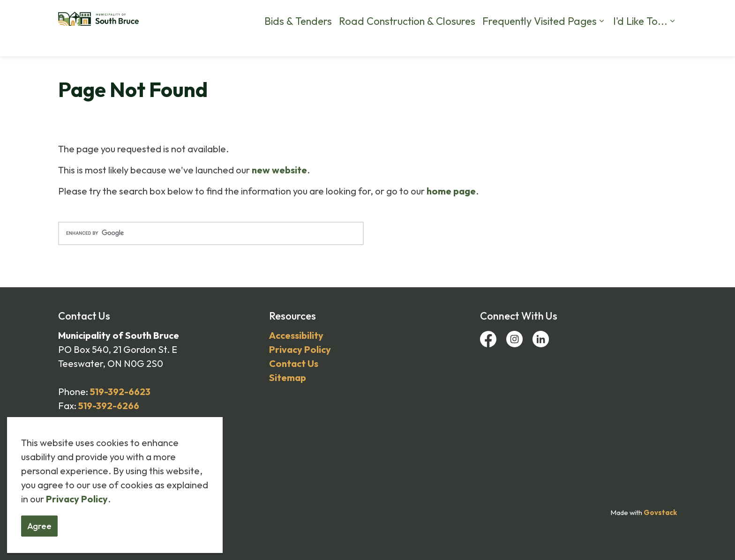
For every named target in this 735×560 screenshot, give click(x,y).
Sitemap (288, 377)
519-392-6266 (109, 406)
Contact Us (523, 14)
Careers (343, 14)
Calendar (566, 14)
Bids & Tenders (298, 42)
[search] (211, 233)
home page (451, 191)
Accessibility (296, 335)
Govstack (660, 512)
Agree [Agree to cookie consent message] (39, 526)
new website (279, 170)
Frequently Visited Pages (540, 42)
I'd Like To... (640, 42)
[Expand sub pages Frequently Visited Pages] (601, 42)
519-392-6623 (120, 392)
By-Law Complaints (397, 14)
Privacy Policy (77, 499)
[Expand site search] (667, 14)
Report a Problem (467, 14)
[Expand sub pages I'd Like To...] (672, 42)
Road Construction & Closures (407, 42)
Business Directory (620, 14)
